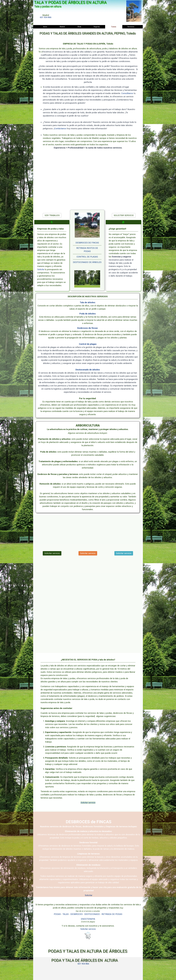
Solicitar (89, 895)
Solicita (41, 269)
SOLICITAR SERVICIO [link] (124, 215)
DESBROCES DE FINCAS (87, 243)
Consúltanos (127, 93)
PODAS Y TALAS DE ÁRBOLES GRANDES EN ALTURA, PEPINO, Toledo (88, 33)
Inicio (45, 27)
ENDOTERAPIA (88, 919)
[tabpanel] (46, 16)
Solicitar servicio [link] (52, 553)
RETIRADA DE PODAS (112, 914)
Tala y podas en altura (48, 6)
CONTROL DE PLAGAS (87, 257)
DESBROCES (76, 914)
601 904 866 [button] (46, 17)
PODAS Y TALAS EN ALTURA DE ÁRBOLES (88, 951)
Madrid (62, 27)
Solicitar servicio (88, 803)
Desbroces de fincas (87, 328)
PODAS (57, 914)
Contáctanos (61, 128)
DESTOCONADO (92, 914)
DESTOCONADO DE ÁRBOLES (87, 262)
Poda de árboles (87, 314)
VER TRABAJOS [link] (52, 215)
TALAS (66, 914)
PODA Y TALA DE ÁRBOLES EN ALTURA (85, 960)
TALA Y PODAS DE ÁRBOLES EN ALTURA (70, 2)
